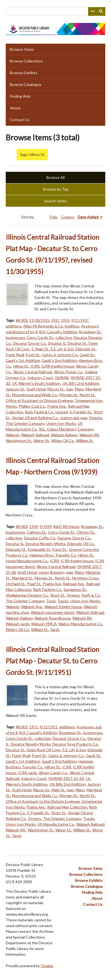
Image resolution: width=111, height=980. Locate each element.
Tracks (63, 601)
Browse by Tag (56, 189)
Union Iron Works (61, 423)
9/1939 (46, 526)
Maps (79, 389)
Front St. (33, 355)
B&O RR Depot (66, 526)
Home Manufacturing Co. (27, 561)
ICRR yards (28, 773)
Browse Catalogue (26, 84)
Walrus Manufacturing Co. (80, 624)
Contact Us (20, 120)
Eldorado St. (86, 349)
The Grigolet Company (25, 423)
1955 (65, 320)
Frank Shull (15, 355)
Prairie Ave (52, 584)
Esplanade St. (39, 549)
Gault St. (87, 355)
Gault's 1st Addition (23, 360)
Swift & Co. (91, 595)
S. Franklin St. (81, 412)
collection (64, 337)
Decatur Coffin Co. (40, 538)
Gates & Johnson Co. (60, 355)
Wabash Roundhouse (52, 618)
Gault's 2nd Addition (59, 360)
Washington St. (19, 441)
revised (62, 412)
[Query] (55, 11)
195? (55, 320)
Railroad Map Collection (67, 807)
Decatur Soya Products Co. (75, 744)
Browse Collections (26, 61)
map (70, 389)
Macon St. (56, 389)
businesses (15, 337)
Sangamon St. (75, 589)
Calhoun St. (37, 532)
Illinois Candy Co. (53, 773)
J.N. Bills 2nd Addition (67, 784)
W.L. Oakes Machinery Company (66, 429)
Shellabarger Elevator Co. (27, 595)
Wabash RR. (16, 830)
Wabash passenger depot (53, 612)
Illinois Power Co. (68, 372)
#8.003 (22, 320)
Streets (96, 418)
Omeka (47, 966)
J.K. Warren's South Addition (36, 383)
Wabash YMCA (44, 624)
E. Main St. (40, 349)
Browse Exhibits (24, 73)
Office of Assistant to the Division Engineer (43, 801)
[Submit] (101, 11)
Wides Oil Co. (63, 441)
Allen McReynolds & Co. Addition (51, 326)
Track (51, 601)
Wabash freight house (63, 607)
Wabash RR (89, 435)
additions (14, 326)
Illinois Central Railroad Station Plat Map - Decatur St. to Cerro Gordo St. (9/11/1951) (52, 661)
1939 (34, 526)
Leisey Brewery (51, 572)
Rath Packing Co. (39, 412)
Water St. (42, 441)
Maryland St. (22, 578)
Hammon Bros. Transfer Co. (53, 555)
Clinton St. (86, 532)
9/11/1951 (49, 727)
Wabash (13, 435)
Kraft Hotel (36, 389)
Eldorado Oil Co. (81, 544)
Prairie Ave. (57, 406)
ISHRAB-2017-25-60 (66, 778)
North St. (87, 395)
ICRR (35, 366)
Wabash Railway (64, 435)
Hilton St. (21, 366)
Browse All (55, 177)
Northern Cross (85, 578)
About (15, 108)
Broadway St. (90, 332)
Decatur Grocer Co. (30, 343)
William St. (85, 441)
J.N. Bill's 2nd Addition (81, 383)
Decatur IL (57, 343)
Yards (55, 629)
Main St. (58, 790)
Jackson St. (15, 389)
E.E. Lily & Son (62, 349)
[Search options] (92, 11)
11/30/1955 (39, 320)
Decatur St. (77, 343)
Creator (68, 217)
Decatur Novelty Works (45, 544)
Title (54, 217)
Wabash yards (18, 624)
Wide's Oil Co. (18, 629)
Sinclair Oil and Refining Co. (35, 418)
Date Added (88, 217)
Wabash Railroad (35, 435)
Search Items (55, 201)
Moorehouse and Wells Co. (35, 395)
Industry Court (40, 378)
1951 (34, 727)
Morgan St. (69, 395)
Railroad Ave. (74, 584)
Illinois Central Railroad (33, 372)
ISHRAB (62, 378)
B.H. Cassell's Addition (58, 332)
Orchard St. (16, 584)
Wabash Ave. (32, 607)
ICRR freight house (58, 366)
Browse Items (22, 49)
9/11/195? (80, 320)
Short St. (58, 595)
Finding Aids (20, 96)
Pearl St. (34, 584)
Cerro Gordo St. (40, 337)
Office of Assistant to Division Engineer (39, 400)
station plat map (74, 418)
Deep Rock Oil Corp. (44, 750)
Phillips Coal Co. (32, 406)
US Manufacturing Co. (56, 824)
